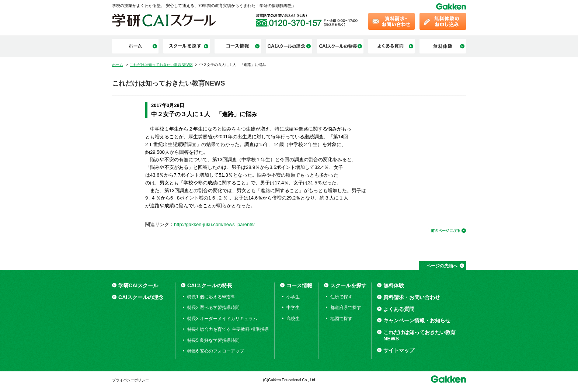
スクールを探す (348, 285)
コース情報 (299, 285)
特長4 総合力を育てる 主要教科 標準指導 (228, 329)
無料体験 (394, 285)
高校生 (293, 319)
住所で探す (341, 297)
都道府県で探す (346, 308)
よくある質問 (399, 309)
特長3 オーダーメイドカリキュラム (222, 319)
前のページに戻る (446, 231)
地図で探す (341, 319)
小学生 (293, 297)
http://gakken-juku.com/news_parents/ (214, 224)
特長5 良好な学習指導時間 (213, 340)
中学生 (293, 308)
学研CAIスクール (138, 285)
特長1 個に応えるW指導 (211, 297)
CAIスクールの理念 (141, 297)
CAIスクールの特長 (210, 285)
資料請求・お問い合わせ (412, 297)
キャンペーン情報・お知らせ (417, 320)
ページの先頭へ (442, 266)
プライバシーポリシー (130, 380)
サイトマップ (399, 350)
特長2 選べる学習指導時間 (213, 308)
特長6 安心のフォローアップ (216, 351)
